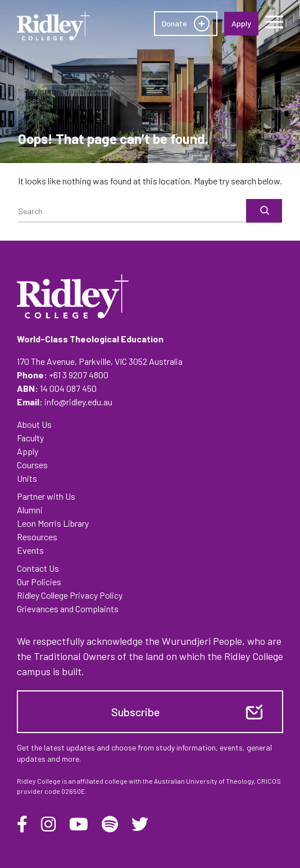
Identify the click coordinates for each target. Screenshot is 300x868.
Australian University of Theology (204, 781)
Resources (37, 537)
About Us (34, 424)
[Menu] (274, 22)
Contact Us (38, 568)
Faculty (30, 438)
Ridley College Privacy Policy (70, 595)
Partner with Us (46, 496)
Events (30, 550)
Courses (32, 465)
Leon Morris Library (53, 523)
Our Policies (39, 582)
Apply (28, 451)
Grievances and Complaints (68, 609)
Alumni (30, 510)
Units (27, 478)
